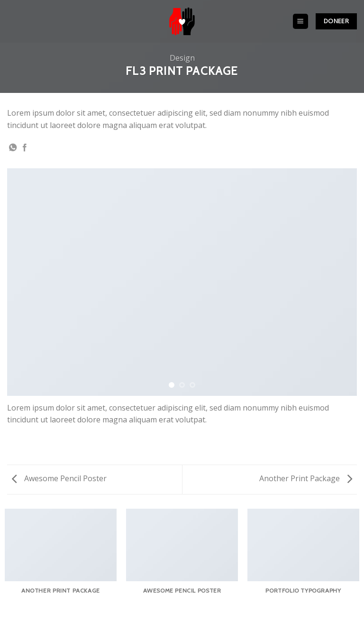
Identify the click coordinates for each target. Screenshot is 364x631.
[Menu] (301, 22)
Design (182, 58)
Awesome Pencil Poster (59, 478)
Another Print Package (306, 478)
